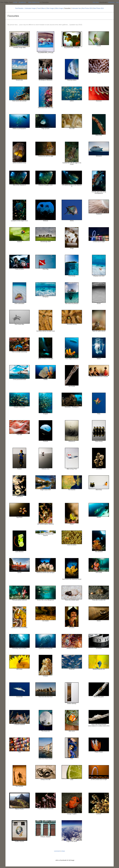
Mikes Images (59, 8)
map (117, 2)
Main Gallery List (34, 2)
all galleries (22, 2)
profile (15, 2)
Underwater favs (76, 8)
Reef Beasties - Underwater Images (26, 8)
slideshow (111, 2)
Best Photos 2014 (99, 8)
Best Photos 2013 (87, 8)
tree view (96, 2)
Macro (43, 8)
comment (57, 851)
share (63, 851)
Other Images (50, 8)
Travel (39, 8)
